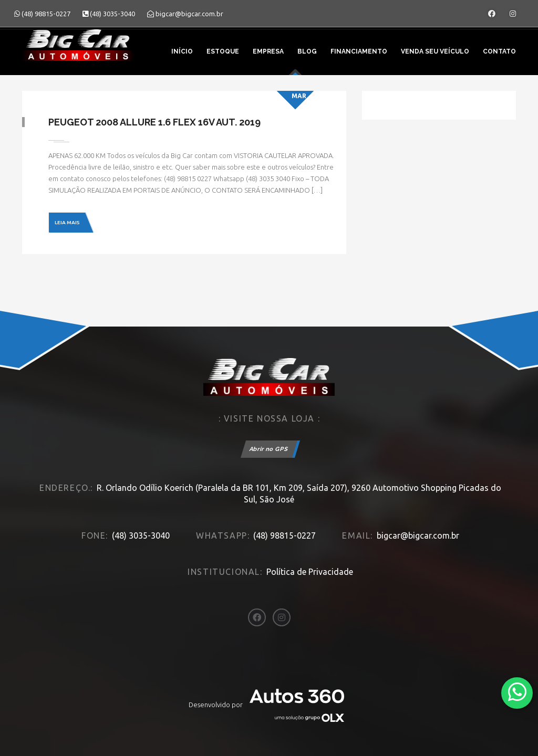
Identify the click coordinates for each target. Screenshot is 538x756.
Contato (499, 51)
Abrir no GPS (269, 449)
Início (182, 51)
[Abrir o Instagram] (513, 14)
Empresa (268, 51)
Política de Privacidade (310, 572)
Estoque (223, 51)
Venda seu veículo (435, 51)
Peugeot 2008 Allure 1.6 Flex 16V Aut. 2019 (154, 122)
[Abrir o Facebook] (492, 14)
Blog (307, 51)
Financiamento (359, 51)
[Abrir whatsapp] (517, 692)
